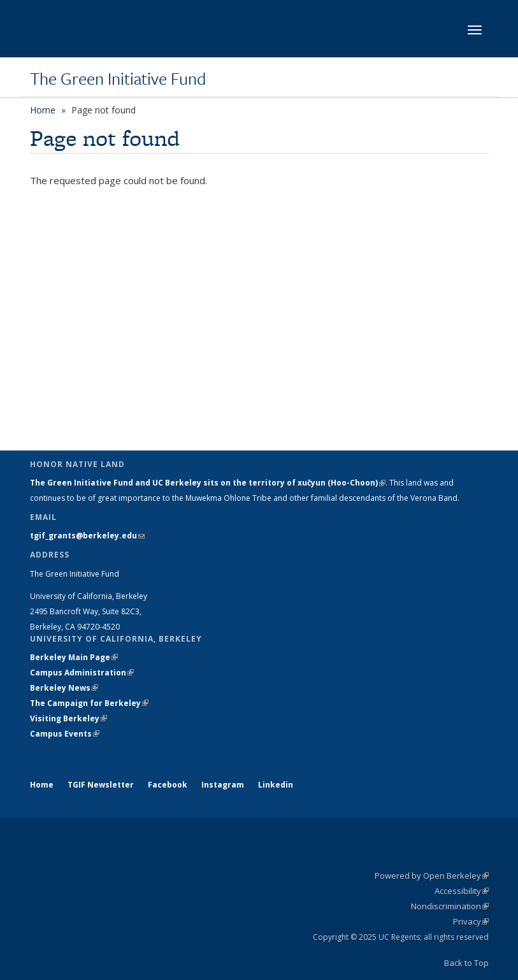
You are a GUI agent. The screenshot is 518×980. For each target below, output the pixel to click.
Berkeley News (64, 688)
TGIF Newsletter (101, 785)
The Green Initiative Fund (118, 78)
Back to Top (466, 963)
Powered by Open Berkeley (432, 876)
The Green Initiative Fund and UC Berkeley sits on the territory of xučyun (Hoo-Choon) (208, 483)
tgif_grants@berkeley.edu (87, 536)
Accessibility (462, 891)
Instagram (223, 785)
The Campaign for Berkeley (89, 703)
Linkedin (276, 785)
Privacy (471, 921)
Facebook (168, 785)
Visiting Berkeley (68, 718)
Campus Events (65, 734)
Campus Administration (82, 673)
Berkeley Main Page (74, 657)
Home (43, 110)
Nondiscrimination (450, 906)
